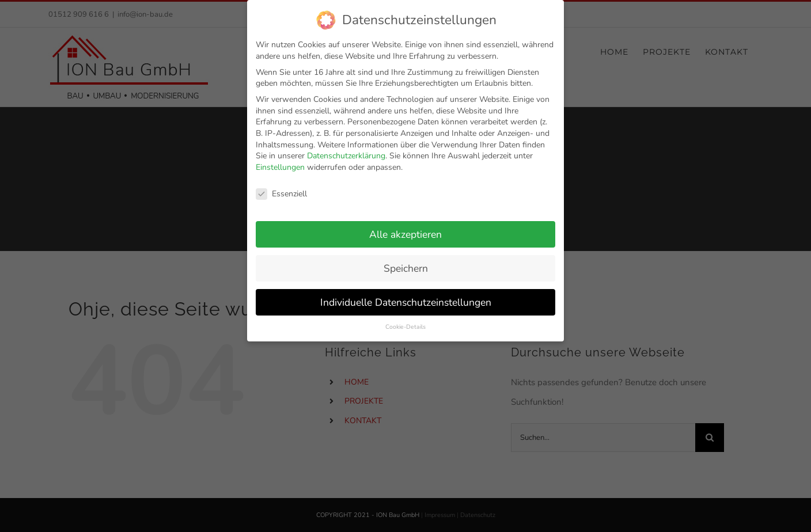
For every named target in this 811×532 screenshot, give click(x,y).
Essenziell (281, 189)
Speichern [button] (406, 264)
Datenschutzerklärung (346, 151)
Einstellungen (280, 163)
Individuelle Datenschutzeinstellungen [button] (406, 298)
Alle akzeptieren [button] (406, 230)
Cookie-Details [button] (406, 322)
